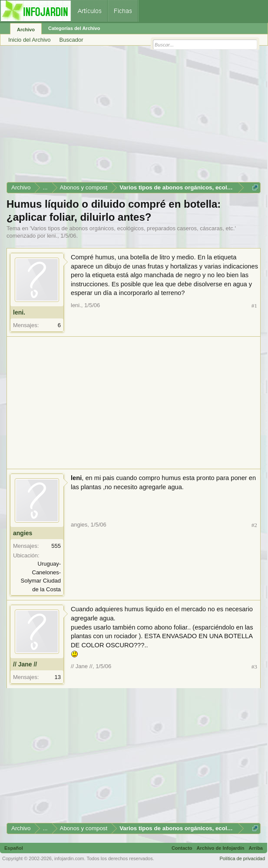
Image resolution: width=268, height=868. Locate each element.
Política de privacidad (242, 858)
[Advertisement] (134, 117)
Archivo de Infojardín (221, 848)
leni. (52, 236)
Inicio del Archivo (30, 40)
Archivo (26, 30)
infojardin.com (69, 858)
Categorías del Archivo (74, 28)
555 (56, 546)
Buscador (71, 40)
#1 (254, 306)
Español (14, 848)
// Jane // (25, 664)
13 (58, 677)
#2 (254, 525)
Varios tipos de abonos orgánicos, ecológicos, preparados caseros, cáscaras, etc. (133, 228)
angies (23, 533)
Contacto (182, 848)
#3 (254, 667)
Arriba (256, 848)
